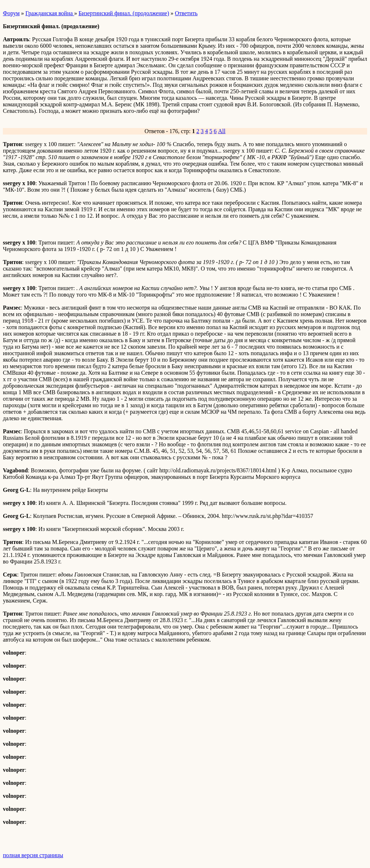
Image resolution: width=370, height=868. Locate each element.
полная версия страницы (33, 855)
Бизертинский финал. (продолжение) (124, 13)
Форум (11, 13)
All (222, 131)
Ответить (186, 13)
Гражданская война (50, 13)
